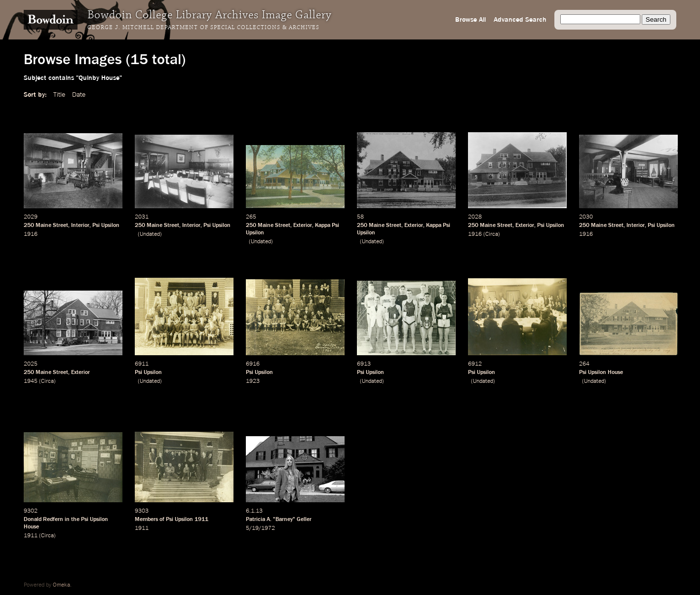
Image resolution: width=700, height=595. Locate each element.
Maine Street (52, 225)
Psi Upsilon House (601, 372)
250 (29, 225)
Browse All (470, 20)
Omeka (61, 585)
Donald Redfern (43, 520)
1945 (31, 381)
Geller (304, 520)
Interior (80, 225)
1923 (253, 381)
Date (79, 95)
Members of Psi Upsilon (164, 520)
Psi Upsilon (106, 225)
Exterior (303, 225)
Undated (150, 234)
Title (59, 95)
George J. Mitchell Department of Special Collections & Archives (203, 28)
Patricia (255, 520)
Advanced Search (520, 20)
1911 (31, 536)
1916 (31, 234)
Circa (492, 234)
